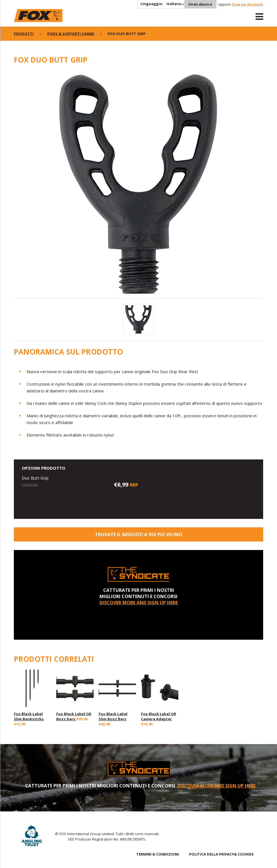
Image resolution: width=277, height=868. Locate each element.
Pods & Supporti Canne (71, 34)
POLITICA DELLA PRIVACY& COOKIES (221, 854)
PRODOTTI (24, 34)
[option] (138, 184)
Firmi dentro (200, 4)
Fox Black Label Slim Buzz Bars (113, 716)
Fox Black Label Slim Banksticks (29, 716)
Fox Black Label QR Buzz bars (74, 716)
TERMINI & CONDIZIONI (158, 854)
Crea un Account (247, 4)
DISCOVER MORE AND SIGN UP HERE (139, 603)
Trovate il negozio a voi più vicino (139, 534)
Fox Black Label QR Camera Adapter (159, 716)
